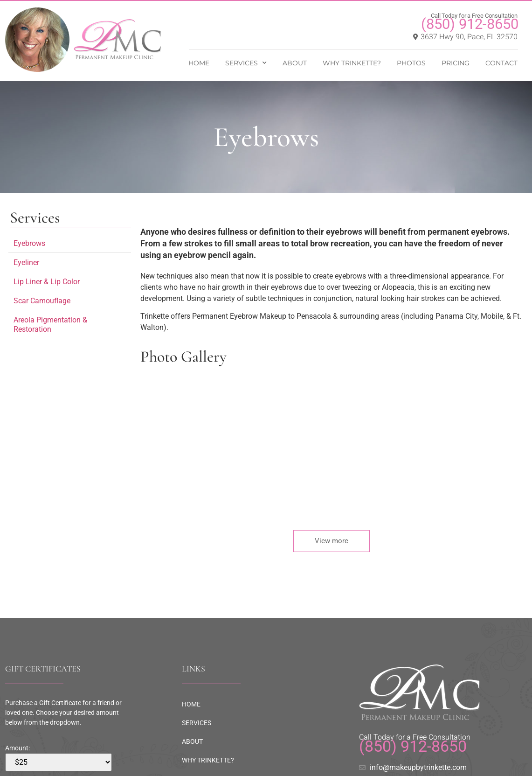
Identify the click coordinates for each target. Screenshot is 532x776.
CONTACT (501, 63)
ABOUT (295, 63)
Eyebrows (29, 243)
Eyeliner (26, 262)
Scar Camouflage (42, 301)
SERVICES (246, 63)
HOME (199, 63)
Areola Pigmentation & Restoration (50, 325)
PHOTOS (411, 63)
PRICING (456, 63)
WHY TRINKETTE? (352, 63)
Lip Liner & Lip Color (47, 282)
